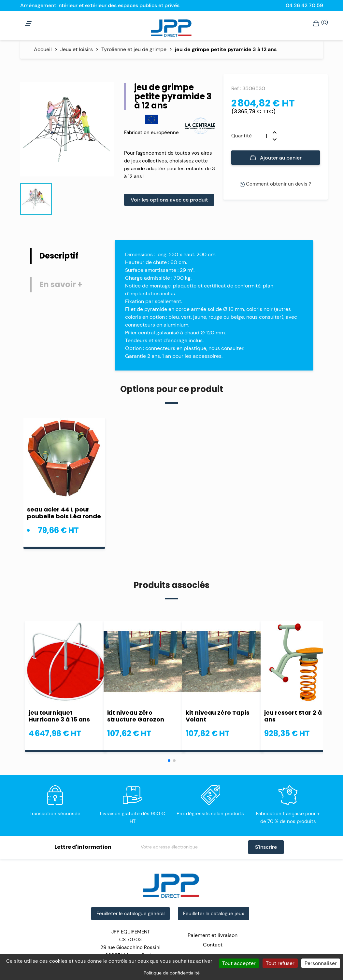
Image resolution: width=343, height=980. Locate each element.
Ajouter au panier (276, 158)
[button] (169, 761)
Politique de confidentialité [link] (172, 973)
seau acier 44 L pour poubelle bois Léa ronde (64, 513)
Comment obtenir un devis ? (276, 184)
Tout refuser (280, 963)
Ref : (236, 88)
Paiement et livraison (213, 935)
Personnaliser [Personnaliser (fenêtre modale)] (321, 963)
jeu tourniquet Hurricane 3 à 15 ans (59, 716)
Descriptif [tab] (59, 256)
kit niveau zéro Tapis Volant (218, 716)
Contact (213, 945)
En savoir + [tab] (61, 284)
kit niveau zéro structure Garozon (136, 716)
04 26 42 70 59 (304, 5)
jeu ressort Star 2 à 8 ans (296, 716)
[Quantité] (262, 136)
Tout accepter (239, 963)
